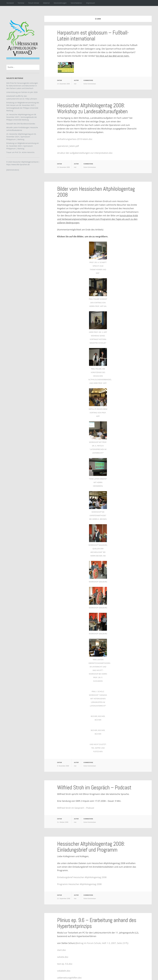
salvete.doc (63, 957)
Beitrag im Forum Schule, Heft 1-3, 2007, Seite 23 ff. (102, 943)
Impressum (91, 3)
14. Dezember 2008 (63, 84)
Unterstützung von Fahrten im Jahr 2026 (22, 92)
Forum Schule (34, 3)
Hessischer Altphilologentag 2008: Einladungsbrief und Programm (91, 847)
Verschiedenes (76, 3)
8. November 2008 (63, 766)
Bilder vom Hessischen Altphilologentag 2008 (96, 192)
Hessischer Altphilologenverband (25, 162)
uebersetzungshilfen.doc (69, 978)
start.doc (62, 950)
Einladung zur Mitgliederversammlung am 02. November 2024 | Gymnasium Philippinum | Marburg (23, 146)
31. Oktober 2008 (63, 822)
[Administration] (13, 170)
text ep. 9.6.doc (65, 964)
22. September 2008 (64, 899)
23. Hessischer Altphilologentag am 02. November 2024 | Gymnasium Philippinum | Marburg (21, 137)
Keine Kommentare (90, 84)
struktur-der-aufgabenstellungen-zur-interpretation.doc (85, 153)
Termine (21, 3)
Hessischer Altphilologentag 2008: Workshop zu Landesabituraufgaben (92, 108)
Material (46, 3)
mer (75, 84)
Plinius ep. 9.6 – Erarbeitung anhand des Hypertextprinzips (97, 923)
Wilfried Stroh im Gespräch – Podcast (94, 788)
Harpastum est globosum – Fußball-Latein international (93, 36)
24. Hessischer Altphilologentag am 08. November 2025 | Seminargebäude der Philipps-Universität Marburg (22, 117)
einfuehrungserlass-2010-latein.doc (75, 139)
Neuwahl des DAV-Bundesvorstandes (21, 124)
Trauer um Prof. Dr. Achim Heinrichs (20, 152)
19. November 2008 (63, 167)
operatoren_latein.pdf (68, 146)
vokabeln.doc (64, 971)
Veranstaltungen (60, 3)
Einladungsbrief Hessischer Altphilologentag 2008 (82, 877)
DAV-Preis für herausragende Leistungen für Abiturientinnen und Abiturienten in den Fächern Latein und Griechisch (22, 86)
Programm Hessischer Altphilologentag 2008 (79, 884)
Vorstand (10, 3)
